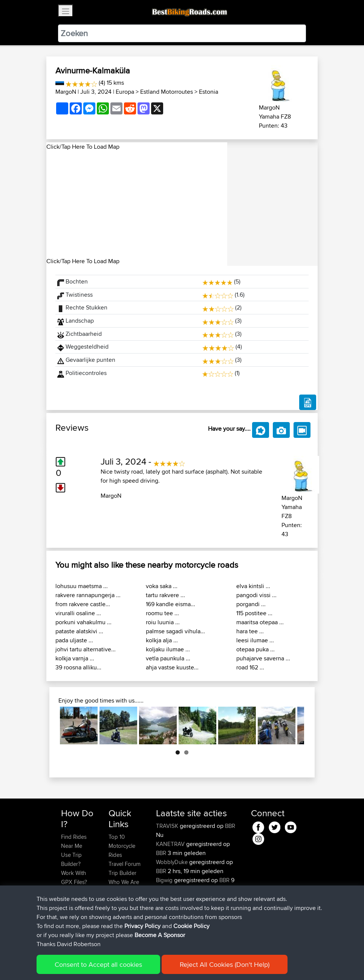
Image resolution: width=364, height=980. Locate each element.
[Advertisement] (137, 204)
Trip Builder (122, 873)
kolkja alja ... (162, 640)
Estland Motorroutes (167, 92)
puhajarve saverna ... (263, 658)
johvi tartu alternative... (86, 649)
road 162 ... (250, 667)
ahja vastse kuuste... (172, 667)
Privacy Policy (162, 963)
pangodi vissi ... (256, 595)
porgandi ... (251, 604)
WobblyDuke (173, 862)
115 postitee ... (254, 613)
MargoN (66, 92)
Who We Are (124, 882)
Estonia (209, 92)
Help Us (119, 900)
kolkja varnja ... (75, 658)
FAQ (66, 927)
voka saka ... (162, 586)
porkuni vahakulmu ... (83, 622)
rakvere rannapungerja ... (88, 595)
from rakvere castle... (83, 604)
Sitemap (131, 963)
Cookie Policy (200, 963)
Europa (125, 92)
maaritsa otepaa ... (260, 622)
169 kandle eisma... (171, 604)
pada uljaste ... (74, 640)
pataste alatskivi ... (79, 631)
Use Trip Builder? (71, 859)
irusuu (164, 898)
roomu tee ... (162, 613)
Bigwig (165, 880)
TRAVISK (168, 826)
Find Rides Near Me (74, 841)
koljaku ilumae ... (168, 649)
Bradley (166, 916)
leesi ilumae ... (255, 640)
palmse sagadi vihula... (175, 631)
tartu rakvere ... (165, 595)
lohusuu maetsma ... (82, 586)
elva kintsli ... (253, 586)
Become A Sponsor (74, 914)
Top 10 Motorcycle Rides (122, 846)
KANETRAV (171, 844)
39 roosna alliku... (78, 667)
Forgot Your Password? (76, 895)
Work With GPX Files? (74, 877)
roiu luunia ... (163, 622)
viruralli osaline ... (78, 613)
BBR (230, 826)
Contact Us (122, 891)
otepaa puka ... (255, 649)
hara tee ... (250, 631)
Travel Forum (125, 864)
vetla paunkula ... (168, 658)
